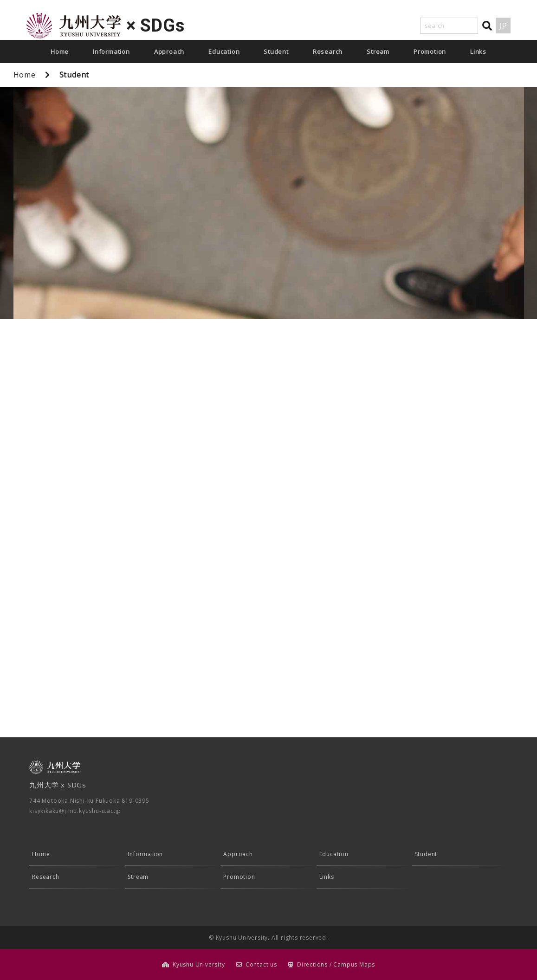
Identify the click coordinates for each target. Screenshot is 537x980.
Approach (169, 52)
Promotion (430, 52)
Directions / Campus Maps (336, 964)
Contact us (261, 964)
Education (224, 52)
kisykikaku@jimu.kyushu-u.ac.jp (75, 811)
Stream (378, 52)
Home (60, 52)
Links (478, 52)
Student (276, 52)
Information (111, 52)
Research (328, 52)
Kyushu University (199, 964)
